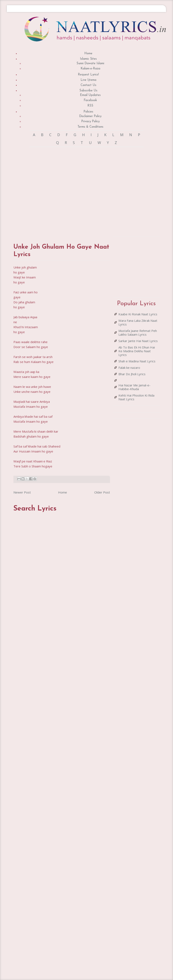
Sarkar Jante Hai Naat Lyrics (138, 341)
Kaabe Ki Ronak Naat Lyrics (138, 314)
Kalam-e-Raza (90, 69)
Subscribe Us (88, 91)
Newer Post (22, 492)
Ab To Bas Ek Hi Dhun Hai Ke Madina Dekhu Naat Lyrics (137, 351)
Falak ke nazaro (129, 368)
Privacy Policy (90, 122)
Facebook (90, 100)
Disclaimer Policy (90, 116)
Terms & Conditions (90, 127)
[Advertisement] (59, 191)
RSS (90, 106)
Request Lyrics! (88, 75)
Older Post (102, 492)
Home (88, 54)
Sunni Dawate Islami (90, 64)
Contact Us (88, 85)
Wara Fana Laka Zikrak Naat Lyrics (138, 322)
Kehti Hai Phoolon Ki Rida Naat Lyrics (136, 397)
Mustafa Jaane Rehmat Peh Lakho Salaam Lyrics (138, 333)
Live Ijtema (88, 80)
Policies (88, 112)
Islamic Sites (88, 59)
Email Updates (90, 95)
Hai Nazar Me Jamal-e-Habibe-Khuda (134, 387)
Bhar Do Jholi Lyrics (132, 374)
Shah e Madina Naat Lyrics (137, 361)
